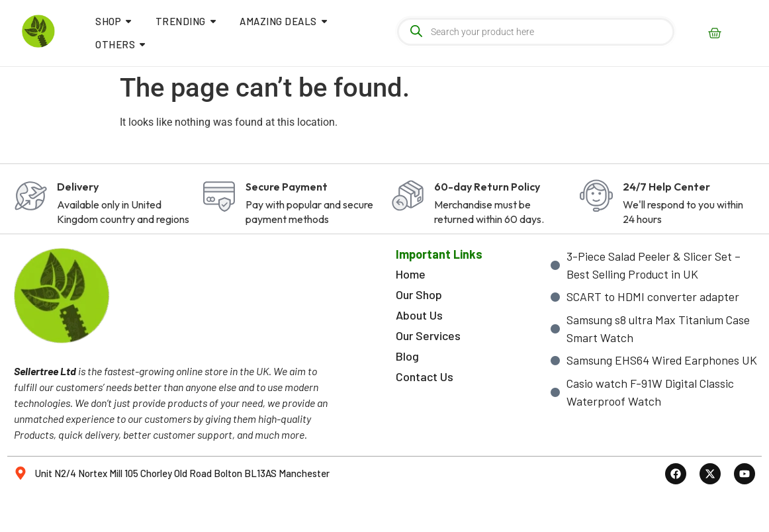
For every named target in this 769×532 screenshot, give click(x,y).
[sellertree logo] (38, 31)
